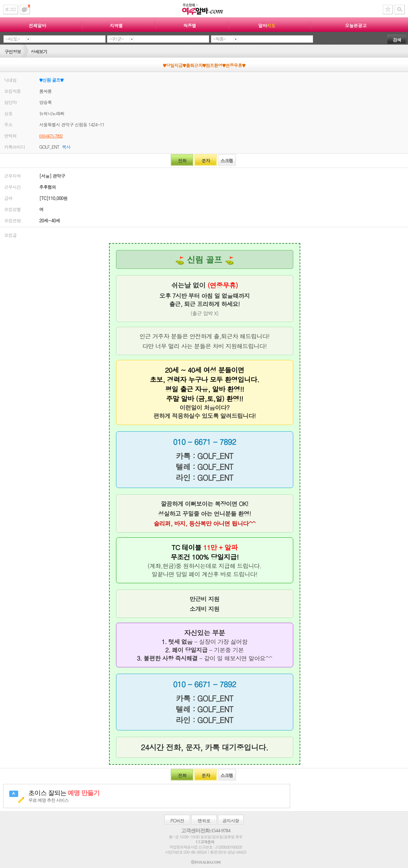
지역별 (116, 25)
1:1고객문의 (205, 842)
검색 (397, 40)
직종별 (190, 25)
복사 (66, 147)
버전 (177, 821)
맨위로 (204, 821)
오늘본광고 (356, 25)
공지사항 (231, 821)
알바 (267, 25)
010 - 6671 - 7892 (204, 442)
